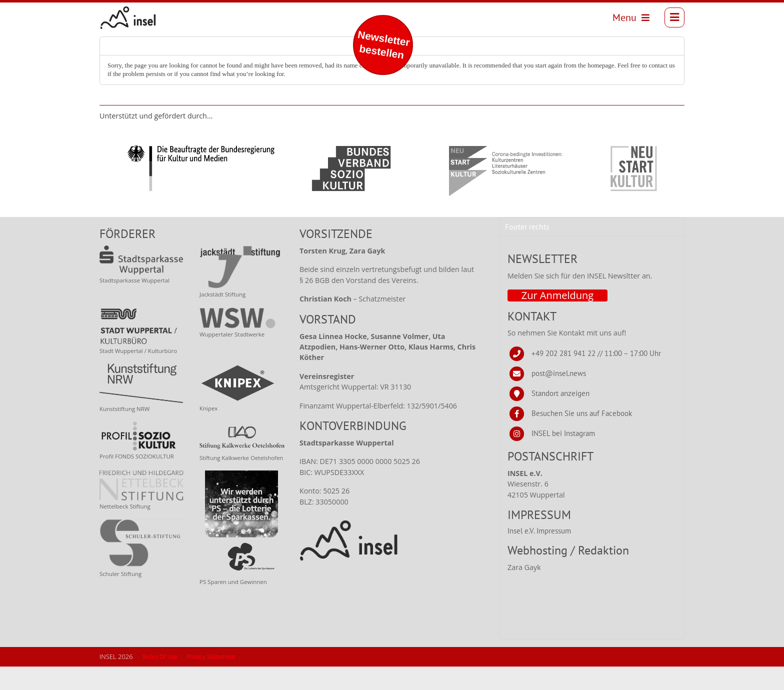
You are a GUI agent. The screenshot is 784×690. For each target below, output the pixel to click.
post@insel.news (559, 396)
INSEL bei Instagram (563, 456)
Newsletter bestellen (384, 45)
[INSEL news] (133, 21)
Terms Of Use (160, 680)
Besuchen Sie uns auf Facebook (582, 436)
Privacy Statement (211, 680)
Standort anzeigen (560, 416)
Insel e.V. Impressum (539, 554)
